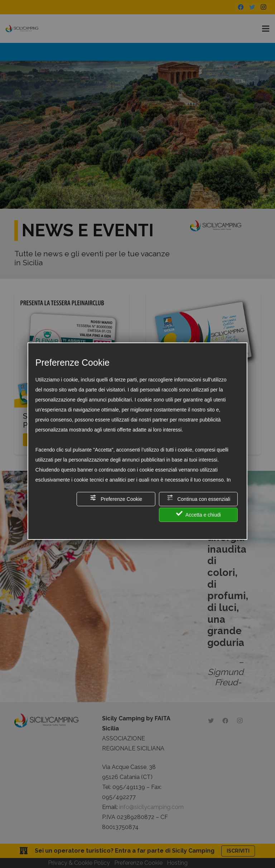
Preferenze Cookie (116, 498)
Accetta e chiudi (199, 514)
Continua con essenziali (198, 498)
